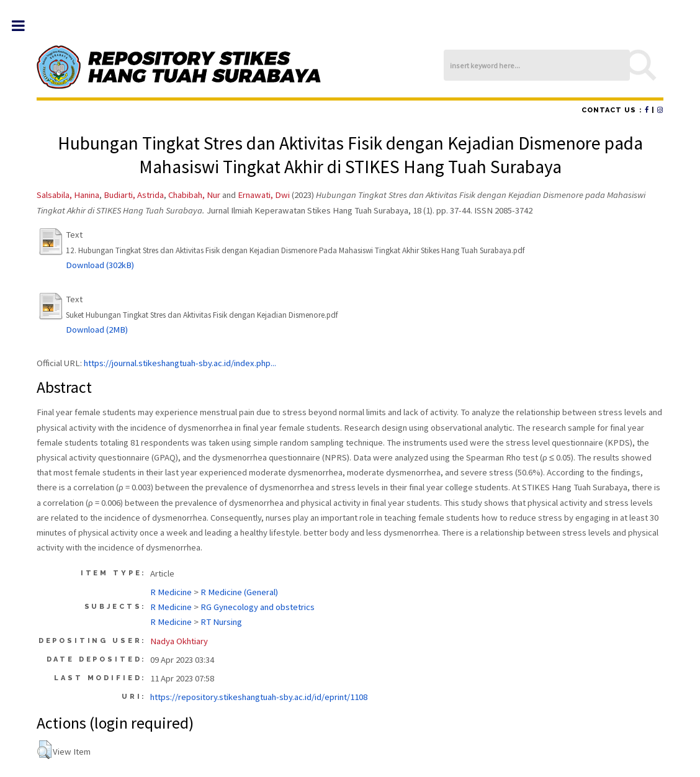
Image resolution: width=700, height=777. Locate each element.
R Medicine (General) (239, 592)
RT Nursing (221, 622)
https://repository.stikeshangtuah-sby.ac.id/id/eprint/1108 (259, 697)
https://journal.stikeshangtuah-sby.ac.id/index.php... (180, 363)
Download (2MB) (97, 330)
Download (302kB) (100, 265)
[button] (44, 750)
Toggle (25, 26)
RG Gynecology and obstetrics (258, 607)
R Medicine (171, 592)
